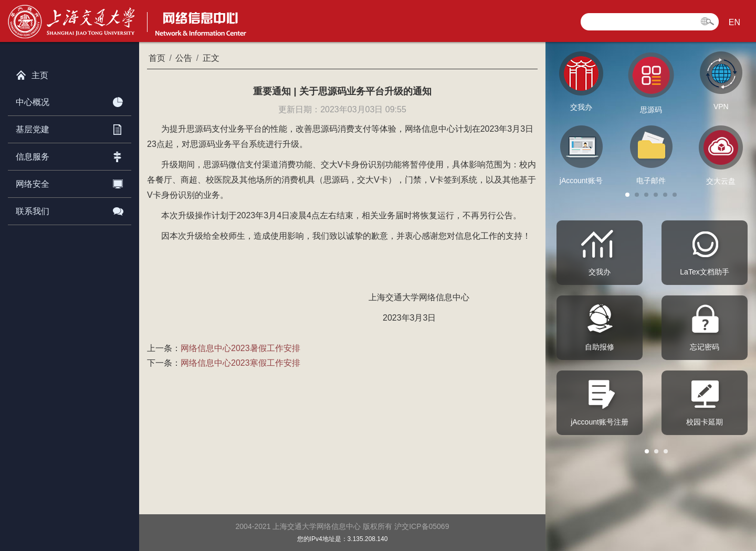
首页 (157, 58)
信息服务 (70, 155)
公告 (184, 58)
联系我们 (70, 209)
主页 (32, 73)
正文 (211, 58)
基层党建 (70, 128)
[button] (627, 195)
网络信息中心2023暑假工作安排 (240, 348)
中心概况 (70, 100)
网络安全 (70, 182)
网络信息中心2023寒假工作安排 (240, 363)
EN (734, 22)
